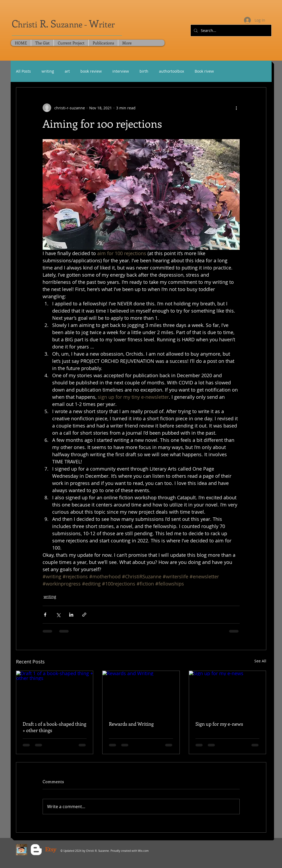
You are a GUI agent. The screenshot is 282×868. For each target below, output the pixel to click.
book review (91, 71)
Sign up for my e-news (219, 724)
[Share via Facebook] (45, 615)
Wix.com (143, 851)
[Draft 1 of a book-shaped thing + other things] (55, 692)
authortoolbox (171, 71)
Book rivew (204, 71)
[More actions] (236, 108)
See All (260, 661)
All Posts (23, 71)
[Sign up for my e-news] (228, 692)
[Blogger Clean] (36, 850)
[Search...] (230, 30)
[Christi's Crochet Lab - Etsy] (51, 850)
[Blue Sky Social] (22, 850)
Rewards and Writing (131, 724)
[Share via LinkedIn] (71, 615)
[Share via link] (84, 615)
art (67, 71)
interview (121, 71)
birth (144, 71)
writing (48, 71)
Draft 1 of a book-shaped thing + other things (54, 727)
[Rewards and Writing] (141, 692)
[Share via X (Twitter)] (58, 615)
